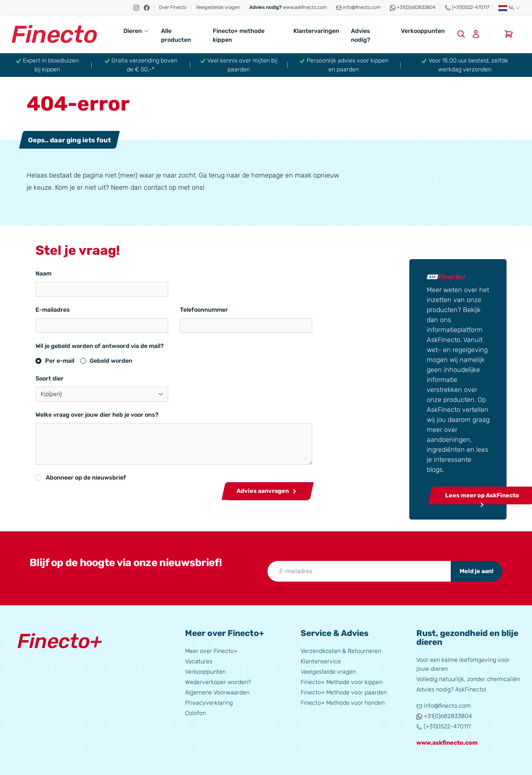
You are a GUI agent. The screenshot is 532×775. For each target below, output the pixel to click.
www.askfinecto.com (288, 7)
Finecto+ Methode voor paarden (344, 691)
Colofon (195, 711)
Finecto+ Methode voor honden (343, 701)
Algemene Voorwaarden (217, 691)
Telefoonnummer (180, 310)
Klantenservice (321, 659)
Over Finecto (173, 7)
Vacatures (199, 659)
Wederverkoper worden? (218, 680)
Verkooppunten (423, 31)
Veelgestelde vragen (218, 7)
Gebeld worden (111, 361)
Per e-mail (60, 361)
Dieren (136, 31)
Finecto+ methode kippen (239, 35)
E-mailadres (53, 310)
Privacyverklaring (209, 701)
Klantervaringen (316, 31)
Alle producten (176, 35)
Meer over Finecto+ (211, 649)
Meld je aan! (477, 569)
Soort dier (50, 378)
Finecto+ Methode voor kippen (342, 680)
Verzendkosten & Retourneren (341, 649)
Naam (43, 273)
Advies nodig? (361, 35)
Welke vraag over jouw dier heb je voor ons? (97, 415)
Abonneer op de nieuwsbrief (86, 478)
